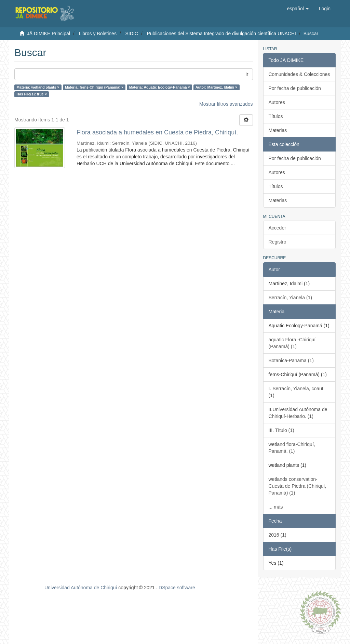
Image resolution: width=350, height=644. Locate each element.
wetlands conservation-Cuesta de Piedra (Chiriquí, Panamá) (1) (298, 486)
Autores (277, 102)
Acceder (277, 228)
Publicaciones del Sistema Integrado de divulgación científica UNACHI (221, 34)
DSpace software (177, 588)
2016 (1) (278, 535)
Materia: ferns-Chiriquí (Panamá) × (94, 87)
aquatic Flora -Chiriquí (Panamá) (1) (292, 343)
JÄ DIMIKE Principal (49, 34)
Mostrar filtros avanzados (226, 104)
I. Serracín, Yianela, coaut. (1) (297, 392)
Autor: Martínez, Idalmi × (216, 87)
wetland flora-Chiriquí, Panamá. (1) (292, 448)
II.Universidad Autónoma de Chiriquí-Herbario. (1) (298, 413)
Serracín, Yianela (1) (291, 298)
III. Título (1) (281, 430)
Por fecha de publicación (295, 88)
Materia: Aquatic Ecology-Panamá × (160, 87)
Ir (247, 74)
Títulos (276, 116)
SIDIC (131, 34)
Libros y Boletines (98, 34)
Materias (278, 130)
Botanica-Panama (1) (291, 360)
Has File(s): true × (31, 94)
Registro (278, 242)
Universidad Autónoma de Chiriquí (81, 588)
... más (276, 507)
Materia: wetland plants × (38, 87)
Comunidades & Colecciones (299, 74)
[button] (298, 9)
